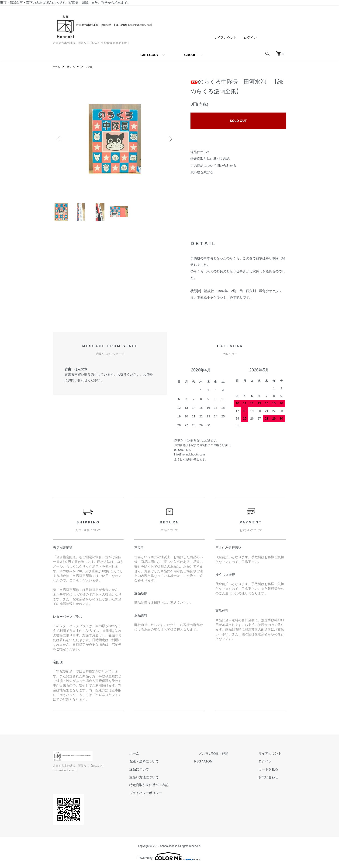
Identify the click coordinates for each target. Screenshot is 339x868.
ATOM (227, 767)
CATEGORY (149, 55)
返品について (200, 152)
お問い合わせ (273, 782)
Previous (60, 139)
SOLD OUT (238, 121)
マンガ (93, 67)
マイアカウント (225, 38)
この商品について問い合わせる (213, 166)
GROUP (190, 55)
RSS (216, 767)
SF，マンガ (75, 67)
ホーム (57, 67)
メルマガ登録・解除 (228, 759)
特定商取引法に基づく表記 (210, 159)
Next (169, 139)
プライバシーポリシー (169, 798)
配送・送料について (167, 767)
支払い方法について (167, 782)
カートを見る (273, 775)
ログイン (250, 38)
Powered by (169, 857)
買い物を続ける (202, 172)
